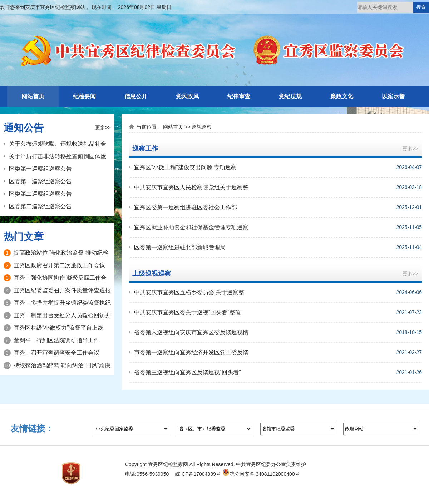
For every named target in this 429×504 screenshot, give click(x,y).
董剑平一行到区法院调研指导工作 (56, 340)
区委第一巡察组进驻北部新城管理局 (180, 247)
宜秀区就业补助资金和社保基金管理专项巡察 (191, 227)
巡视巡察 (202, 127)
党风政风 (187, 96)
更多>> (103, 128)
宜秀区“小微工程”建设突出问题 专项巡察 (185, 167)
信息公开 (136, 96)
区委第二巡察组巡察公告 (40, 194)
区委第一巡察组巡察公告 (40, 169)
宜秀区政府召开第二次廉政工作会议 (59, 265)
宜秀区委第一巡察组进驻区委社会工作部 (186, 207)
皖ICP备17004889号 (198, 474)
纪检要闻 (84, 96)
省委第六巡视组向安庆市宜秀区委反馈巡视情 (191, 332)
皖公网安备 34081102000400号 (261, 474)
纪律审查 (239, 96)
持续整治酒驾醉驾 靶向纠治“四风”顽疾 (62, 365)
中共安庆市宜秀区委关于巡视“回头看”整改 (188, 312)
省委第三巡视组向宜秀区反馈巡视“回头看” (188, 372)
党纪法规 (290, 96)
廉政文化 (342, 96)
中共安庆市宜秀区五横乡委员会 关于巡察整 (189, 292)
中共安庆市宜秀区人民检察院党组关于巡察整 (191, 187)
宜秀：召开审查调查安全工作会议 (56, 353)
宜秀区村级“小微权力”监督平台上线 (58, 328)
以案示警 (393, 96)
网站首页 (33, 96)
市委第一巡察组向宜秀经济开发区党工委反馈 (191, 352)
